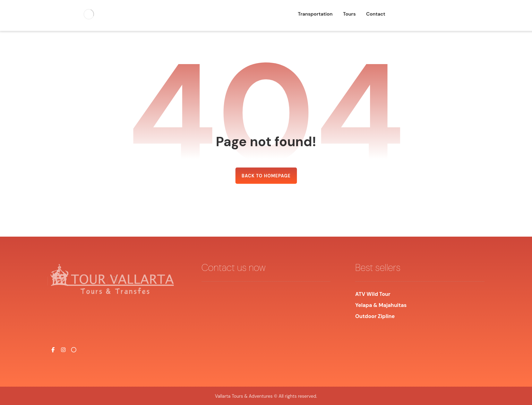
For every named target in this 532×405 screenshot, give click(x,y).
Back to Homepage (266, 176)
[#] (53, 350)
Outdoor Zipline (375, 316)
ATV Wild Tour (373, 294)
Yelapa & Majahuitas (381, 305)
